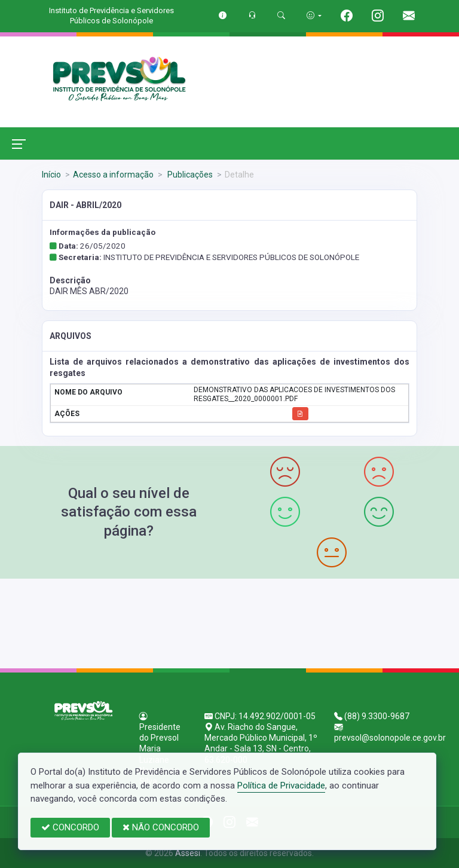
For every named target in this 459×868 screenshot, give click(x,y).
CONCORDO (70, 827)
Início (51, 175)
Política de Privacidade (281, 786)
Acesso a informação (113, 175)
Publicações (189, 175)
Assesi (188, 853)
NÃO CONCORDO (161, 827)
